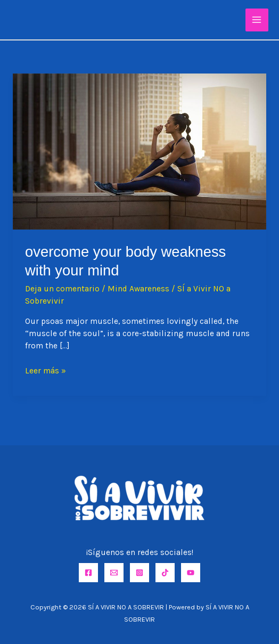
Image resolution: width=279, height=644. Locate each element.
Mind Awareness (138, 289)
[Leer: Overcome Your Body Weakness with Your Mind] (139, 151)
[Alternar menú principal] (257, 20)
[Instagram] (139, 573)
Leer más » (46, 371)
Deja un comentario (62, 289)
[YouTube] (191, 573)
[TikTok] (165, 573)
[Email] (114, 573)
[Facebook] (88, 573)
